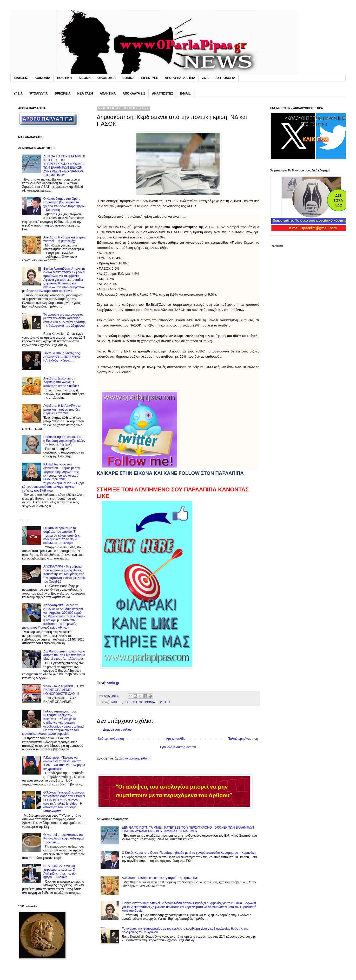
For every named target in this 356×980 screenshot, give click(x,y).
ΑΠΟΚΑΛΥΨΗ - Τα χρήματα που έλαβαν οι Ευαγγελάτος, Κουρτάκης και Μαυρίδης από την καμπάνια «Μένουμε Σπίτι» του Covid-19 (65, 574)
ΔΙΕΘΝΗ (85, 78)
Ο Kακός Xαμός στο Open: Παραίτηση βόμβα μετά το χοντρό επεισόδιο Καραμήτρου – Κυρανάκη (189, 853)
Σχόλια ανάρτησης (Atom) (133, 758)
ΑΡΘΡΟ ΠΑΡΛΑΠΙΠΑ (180, 78)
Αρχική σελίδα (176, 739)
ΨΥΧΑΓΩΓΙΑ (38, 94)
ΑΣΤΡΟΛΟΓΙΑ (225, 78)
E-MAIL (185, 94)
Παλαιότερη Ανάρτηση (243, 739)
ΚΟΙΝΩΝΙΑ (42, 78)
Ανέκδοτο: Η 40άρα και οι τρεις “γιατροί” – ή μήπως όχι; (160, 878)
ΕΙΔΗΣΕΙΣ (21, 78)
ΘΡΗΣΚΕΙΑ (63, 94)
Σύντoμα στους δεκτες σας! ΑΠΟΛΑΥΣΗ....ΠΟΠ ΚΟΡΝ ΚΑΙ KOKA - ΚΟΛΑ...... (62, 357)
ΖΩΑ (205, 78)
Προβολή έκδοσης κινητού (178, 747)
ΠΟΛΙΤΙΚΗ (64, 78)
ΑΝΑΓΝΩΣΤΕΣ (163, 94)
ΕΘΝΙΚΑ (128, 78)
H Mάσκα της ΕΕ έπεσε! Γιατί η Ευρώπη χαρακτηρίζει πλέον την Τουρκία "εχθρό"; (64, 441)
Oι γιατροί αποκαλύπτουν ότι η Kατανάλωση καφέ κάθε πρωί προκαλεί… (64, 839)
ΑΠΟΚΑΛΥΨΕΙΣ (134, 94)
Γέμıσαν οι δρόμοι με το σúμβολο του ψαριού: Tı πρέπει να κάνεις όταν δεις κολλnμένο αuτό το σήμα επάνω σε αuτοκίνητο (62, 536)
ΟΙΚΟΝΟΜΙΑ (107, 78)
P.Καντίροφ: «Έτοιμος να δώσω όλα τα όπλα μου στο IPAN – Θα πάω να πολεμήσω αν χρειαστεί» (64, 763)
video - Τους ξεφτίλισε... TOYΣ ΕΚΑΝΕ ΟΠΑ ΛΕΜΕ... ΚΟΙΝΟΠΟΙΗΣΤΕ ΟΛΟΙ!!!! (64, 690)
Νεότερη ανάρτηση (111, 739)
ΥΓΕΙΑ (18, 94)
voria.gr (113, 683)
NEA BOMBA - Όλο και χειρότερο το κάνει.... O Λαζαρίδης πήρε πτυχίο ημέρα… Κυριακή (60, 872)
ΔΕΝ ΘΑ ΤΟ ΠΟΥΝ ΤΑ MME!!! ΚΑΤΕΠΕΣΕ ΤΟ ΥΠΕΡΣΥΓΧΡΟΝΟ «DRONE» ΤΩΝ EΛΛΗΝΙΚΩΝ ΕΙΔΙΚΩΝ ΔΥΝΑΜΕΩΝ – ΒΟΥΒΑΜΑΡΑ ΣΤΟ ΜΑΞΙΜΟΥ (188, 829)
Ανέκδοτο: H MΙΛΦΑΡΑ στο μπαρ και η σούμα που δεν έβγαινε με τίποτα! (62, 409)
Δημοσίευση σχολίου (117, 730)
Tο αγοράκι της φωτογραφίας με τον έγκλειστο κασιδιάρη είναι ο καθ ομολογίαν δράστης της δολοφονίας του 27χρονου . (64, 322)
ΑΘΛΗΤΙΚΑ (108, 94)
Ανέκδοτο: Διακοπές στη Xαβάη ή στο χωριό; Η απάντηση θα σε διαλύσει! (61, 382)
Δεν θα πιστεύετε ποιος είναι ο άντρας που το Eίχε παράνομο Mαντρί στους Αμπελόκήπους (64, 655)
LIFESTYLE (150, 78)
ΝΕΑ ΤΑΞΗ (85, 94)
